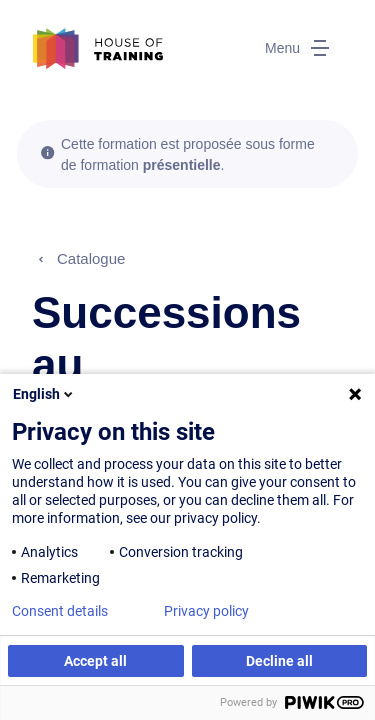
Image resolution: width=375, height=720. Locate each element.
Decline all (279, 661)
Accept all (95, 661)
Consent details (60, 611)
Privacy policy (206, 611)
